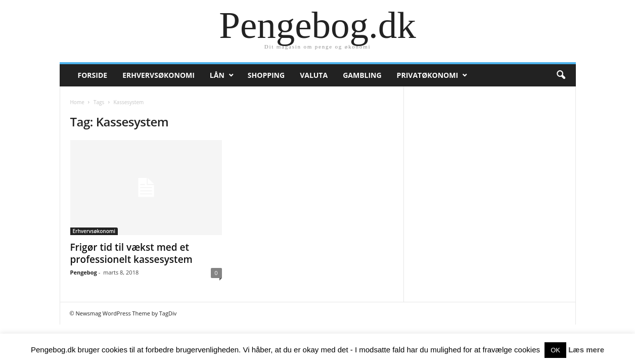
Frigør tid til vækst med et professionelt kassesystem (131, 253)
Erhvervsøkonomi (158, 75)
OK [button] (555, 350)
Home (77, 102)
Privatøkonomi (427, 75)
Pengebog (84, 272)
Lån (217, 75)
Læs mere (586, 350)
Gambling (362, 75)
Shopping (266, 75)
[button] (561, 75)
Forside (93, 75)
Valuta (314, 75)
